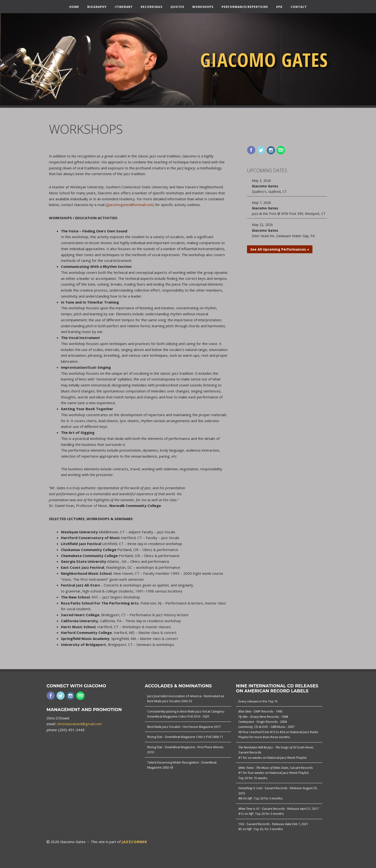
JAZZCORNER (134, 842)
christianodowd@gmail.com (79, 724)
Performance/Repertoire (245, 7)
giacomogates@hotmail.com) (131, 205)
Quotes (177, 7)
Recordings (152, 7)
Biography (97, 7)
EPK (279, 7)
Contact (299, 7)
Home (74, 7)
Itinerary (124, 7)
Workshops (203, 7)
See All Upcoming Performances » (280, 249)
